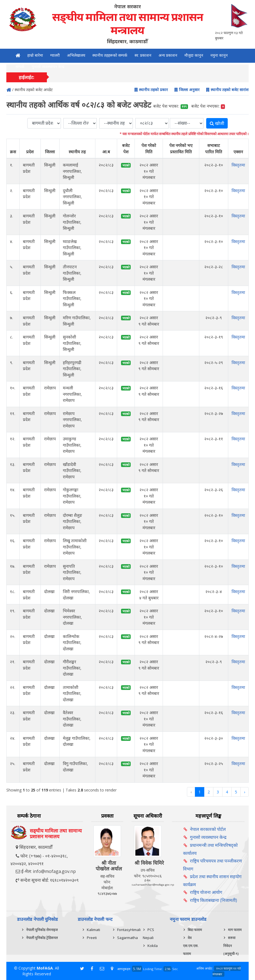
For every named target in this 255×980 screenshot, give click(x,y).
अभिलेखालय (76, 55)
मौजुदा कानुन (194, 55)
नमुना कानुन (219, 55)
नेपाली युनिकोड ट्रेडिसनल (42, 938)
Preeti (92, 938)
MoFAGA (45, 968)
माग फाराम (235, 930)
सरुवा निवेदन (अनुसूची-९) (231, 946)
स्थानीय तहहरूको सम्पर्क (110, 55)
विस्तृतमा (238, 165)
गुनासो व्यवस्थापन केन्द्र (48, 67)
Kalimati (93, 930)
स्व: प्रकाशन (143, 55)
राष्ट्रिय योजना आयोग (206, 892)
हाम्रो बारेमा (35, 55)
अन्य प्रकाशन (168, 55)
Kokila (153, 946)
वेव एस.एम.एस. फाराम (191, 946)
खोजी (217, 123)
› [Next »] (245, 792)
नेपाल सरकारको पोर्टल (208, 829)
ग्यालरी (55, 55)
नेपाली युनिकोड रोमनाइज (42, 930)
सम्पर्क (20, 67)
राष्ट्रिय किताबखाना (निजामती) (214, 900)
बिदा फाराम (195, 930)
